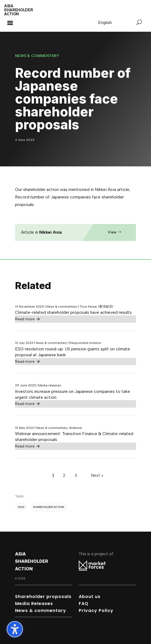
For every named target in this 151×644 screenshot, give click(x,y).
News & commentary (41, 611)
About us (90, 597)
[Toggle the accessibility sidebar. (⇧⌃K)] (15, 629)
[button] (10, 23)
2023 (21, 507)
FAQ (84, 604)
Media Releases (34, 604)
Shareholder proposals (43, 597)
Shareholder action (49, 507)
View (112, 232)
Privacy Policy (96, 611)
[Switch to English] (105, 23)
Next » (97, 475)
